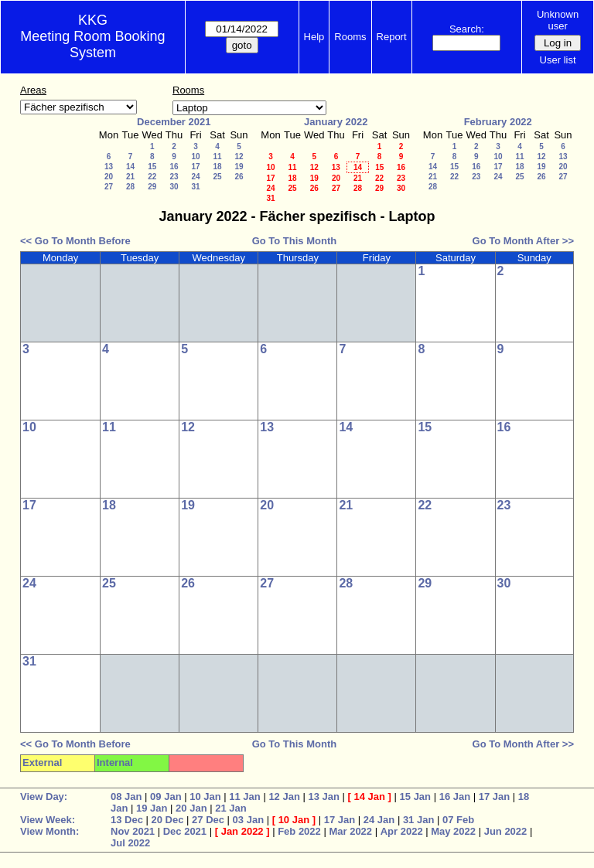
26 (239, 177)
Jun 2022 (506, 831)
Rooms (350, 37)
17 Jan (494, 797)
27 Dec (208, 820)
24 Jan (379, 820)
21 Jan (230, 808)
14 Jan (370, 797)
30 (174, 187)
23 (174, 177)
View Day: (44, 797)
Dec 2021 (185, 831)
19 (239, 167)
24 (195, 177)
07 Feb (458, 820)
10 (195, 157)
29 (152, 187)
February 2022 (498, 122)
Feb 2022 (299, 831)
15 (152, 167)
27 (109, 187)
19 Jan (152, 808)
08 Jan (126, 797)
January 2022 (336, 122)
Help (314, 37)
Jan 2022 (242, 831)
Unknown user (558, 20)
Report (392, 37)
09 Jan (166, 797)
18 (217, 167)
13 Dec (127, 820)
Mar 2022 (350, 831)
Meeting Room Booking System (92, 44)
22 (152, 177)
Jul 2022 (130, 843)
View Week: (48, 820)
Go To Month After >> (523, 241)
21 (130, 177)
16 (174, 167)
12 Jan (284, 797)
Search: (467, 29)
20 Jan (191, 808)
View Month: (49, 831)
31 (195, 187)
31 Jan (418, 820)
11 (217, 157)
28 (130, 187)
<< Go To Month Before (75, 241)
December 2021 (174, 122)
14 (130, 167)
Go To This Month (295, 241)
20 (109, 177)
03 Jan (248, 820)
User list (558, 60)
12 (239, 157)
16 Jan (455, 797)
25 (217, 177)
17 (195, 167)
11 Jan (244, 797)
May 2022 (453, 831)
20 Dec (168, 820)
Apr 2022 (402, 831)
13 (109, 167)
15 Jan (415, 797)
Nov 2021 (133, 831)
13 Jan (323, 797)
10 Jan (205, 797)
